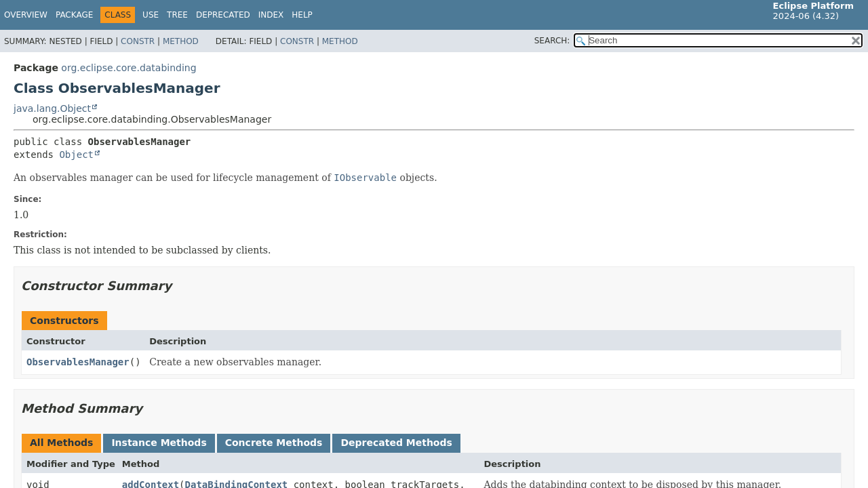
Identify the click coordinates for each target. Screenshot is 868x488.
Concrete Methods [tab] (274, 443)
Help (302, 15)
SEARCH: (552, 41)
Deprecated (223, 15)
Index (271, 15)
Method (181, 41)
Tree (177, 15)
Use (151, 15)
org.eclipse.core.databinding (129, 68)
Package (74, 15)
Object (76, 155)
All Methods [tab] (61, 443)
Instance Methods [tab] (159, 443)
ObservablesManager (78, 362)
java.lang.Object (52, 108)
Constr (138, 41)
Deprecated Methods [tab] (396, 443)
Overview (26, 15)
